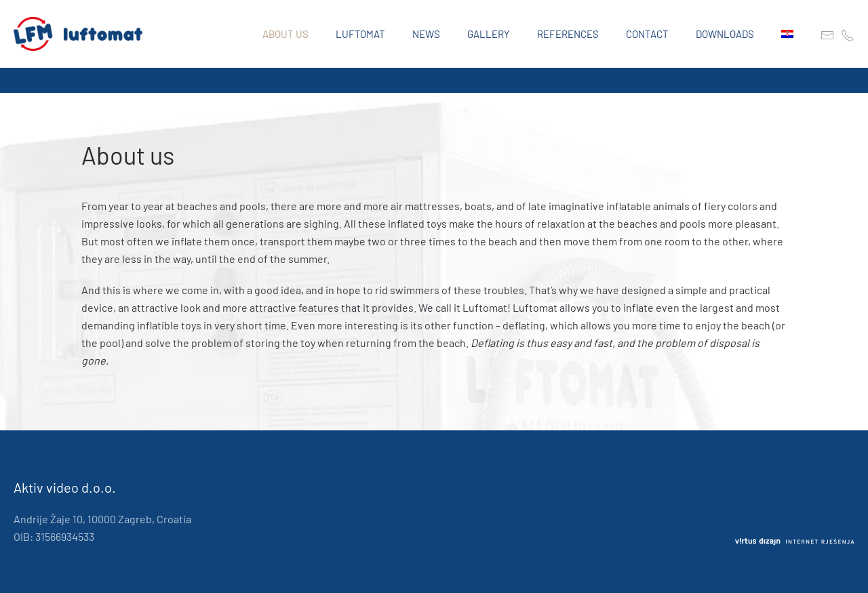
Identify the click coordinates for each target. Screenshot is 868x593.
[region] (434, 80)
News (426, 34)
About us (285, 34)
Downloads (725, 34)
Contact (647, 34)
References (568, 34)
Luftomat (360, 34)
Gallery (489, 34)
